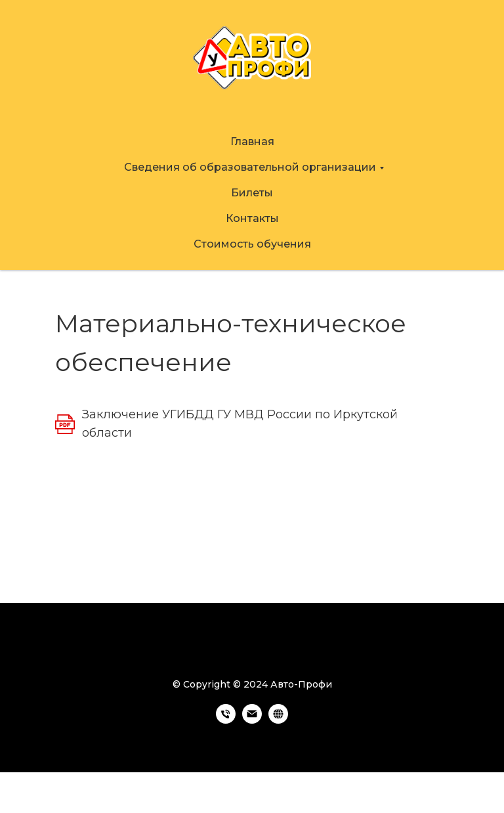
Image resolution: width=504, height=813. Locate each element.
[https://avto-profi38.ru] (278, 720)
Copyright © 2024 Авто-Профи (258, 684)
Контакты (252, 218)
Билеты (252, 193)
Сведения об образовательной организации (250, 167)
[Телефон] (226, 720)
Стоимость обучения (252, 244)
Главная (252, 142)
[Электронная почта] (252, 720)
